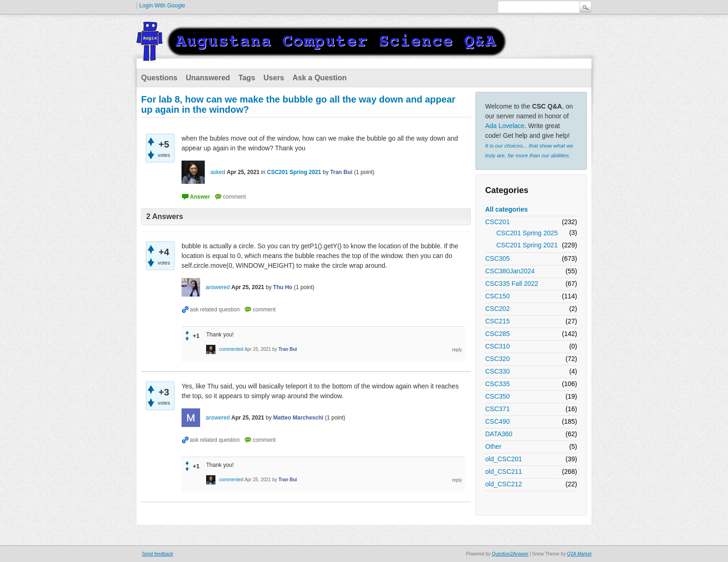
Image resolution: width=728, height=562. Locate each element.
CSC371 (497, 409)
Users (274, 78)
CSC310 (497, 346)
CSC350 (497, 396)
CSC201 (497, 222)
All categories (507, 209)
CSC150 (497, 296)
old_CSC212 (504, 484)
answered (218, 287)
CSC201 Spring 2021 (527, 245)
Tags (247, 78)
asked (218, 172)
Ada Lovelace (505, 126)
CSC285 (497, 334)
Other (493, 446)
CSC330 (497, 371)
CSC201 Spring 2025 (527, 233)
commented (231, 349)
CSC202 (497, 309)
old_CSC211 (504, 472)
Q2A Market (579, 554)
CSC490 (497, 421)
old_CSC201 (504, 459)
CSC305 (497, 258)
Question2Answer (510, 554)
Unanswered (208, 78)
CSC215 (497, 321)
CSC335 (497, 384)
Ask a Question (319, 78)
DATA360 (499, 434)
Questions (159, 78)
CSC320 (497, 359)
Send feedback (158, 554)
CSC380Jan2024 (510, 271)
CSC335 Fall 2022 (512, 284)
